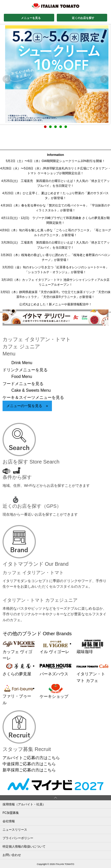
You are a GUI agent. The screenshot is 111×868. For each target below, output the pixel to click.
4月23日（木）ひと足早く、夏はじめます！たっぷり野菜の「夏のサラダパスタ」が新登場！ (55, 196)
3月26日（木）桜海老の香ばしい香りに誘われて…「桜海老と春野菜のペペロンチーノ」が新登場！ (55, 257)
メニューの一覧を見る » (27, 406)
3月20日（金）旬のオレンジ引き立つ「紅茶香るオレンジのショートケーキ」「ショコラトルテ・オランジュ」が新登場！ (55, 270)
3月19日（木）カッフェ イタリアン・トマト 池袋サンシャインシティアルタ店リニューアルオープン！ (56, 282)
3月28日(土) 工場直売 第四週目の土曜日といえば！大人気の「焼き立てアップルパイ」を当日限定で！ (55, 245)
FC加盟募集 (11, 813)
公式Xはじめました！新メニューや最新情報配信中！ (55, 304)
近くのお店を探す (83, 18)
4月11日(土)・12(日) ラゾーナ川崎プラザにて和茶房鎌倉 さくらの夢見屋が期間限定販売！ (56, 220)
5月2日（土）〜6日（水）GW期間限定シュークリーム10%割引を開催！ (56, 161)
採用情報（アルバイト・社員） (24, 804)
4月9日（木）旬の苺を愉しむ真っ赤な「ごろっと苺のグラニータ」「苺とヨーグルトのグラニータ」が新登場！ (55, 233)
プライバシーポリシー (18, 838)
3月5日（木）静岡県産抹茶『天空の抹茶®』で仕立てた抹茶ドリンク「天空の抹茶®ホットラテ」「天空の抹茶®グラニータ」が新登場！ (55, 294)
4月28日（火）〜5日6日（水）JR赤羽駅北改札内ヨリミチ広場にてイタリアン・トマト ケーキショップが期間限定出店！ (55, 171)
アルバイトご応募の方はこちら (31, 758)
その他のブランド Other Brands (37, 634)
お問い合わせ (12, 855)
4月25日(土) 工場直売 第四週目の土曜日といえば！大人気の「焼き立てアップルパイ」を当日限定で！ (55, 183)
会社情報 (9, 821)
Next (104, 79)
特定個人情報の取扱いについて (24, 847)
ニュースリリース (15, 830)
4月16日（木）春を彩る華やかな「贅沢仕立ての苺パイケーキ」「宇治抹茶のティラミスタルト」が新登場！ (55, 208)
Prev (7, 79)
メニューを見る (31, 18)
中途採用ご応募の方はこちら (29, 764)
